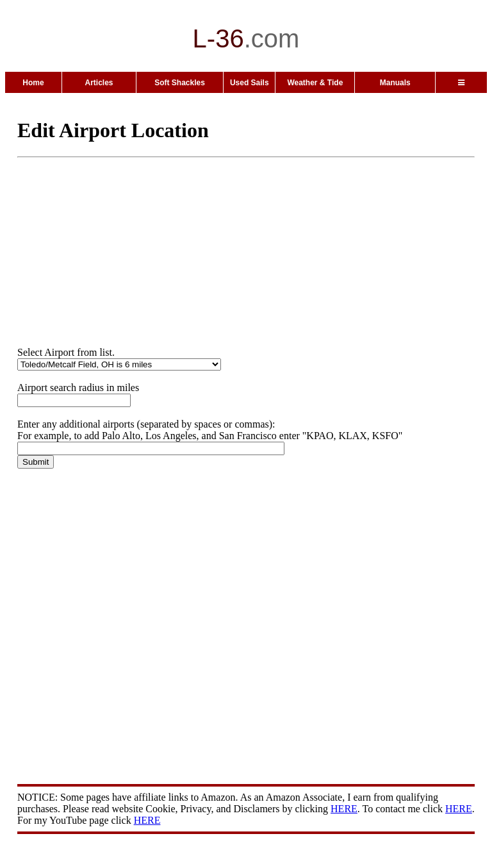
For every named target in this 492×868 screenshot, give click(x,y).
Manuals (395, 83)
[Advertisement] (255, 257)
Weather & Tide (315, 83)
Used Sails (250, 83)
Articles (99, 83)
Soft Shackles (180, 83)
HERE (344, 809)
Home (33, 83)
